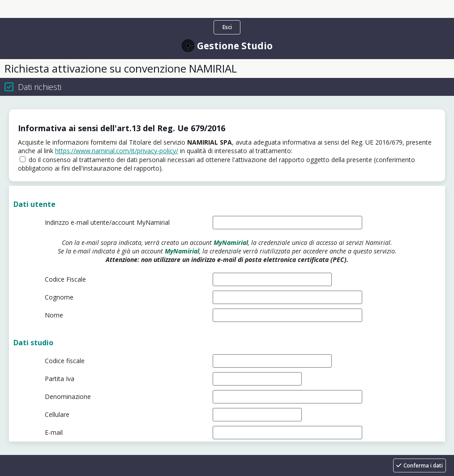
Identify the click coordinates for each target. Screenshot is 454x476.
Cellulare (57, 414)
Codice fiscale (65, 361)
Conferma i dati (423, 465)
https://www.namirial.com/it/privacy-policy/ (117, 151)
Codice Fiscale (65, 279)
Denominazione (68, 397)
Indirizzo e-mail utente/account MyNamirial (107, 222)
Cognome (59, 297)
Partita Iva (60, 379)
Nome (54, 315)
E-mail (54, 432)
